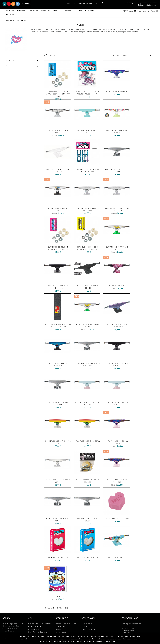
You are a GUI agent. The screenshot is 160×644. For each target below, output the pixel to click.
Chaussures (33, 11)
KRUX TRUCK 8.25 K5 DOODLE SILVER (58, 132)
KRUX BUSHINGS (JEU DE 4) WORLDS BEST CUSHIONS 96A (58, 248)
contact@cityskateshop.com (131, 624)
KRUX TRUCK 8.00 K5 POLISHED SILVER (117, 170)
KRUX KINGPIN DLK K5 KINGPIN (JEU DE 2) (88, 481)
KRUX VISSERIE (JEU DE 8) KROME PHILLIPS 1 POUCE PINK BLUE (88, 93)
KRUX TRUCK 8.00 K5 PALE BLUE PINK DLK (88, 403)
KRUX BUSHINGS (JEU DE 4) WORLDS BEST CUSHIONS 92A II (88, 248)
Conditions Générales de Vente (66, 624)
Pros (80, 11)
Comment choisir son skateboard (40, 624)
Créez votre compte (88, 629)
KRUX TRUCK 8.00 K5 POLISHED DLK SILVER (58, 403)
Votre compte (89, 618)
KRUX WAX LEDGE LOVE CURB (117, 519)
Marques (57, 11)
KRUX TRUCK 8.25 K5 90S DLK (117, 92)
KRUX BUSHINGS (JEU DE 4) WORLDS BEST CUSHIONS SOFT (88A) (58, 94)
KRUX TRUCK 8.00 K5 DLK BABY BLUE (88, 132)
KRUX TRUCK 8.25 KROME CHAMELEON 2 (117, 326)
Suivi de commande (88, 624)
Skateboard (9, 11)
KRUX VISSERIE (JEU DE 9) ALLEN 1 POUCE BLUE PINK (88, 170)
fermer (7, 639)
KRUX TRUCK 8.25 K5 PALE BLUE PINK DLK (117, 403)
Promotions (9, 14)
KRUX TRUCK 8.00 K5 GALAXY (117, 286)
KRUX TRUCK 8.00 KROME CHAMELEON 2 (58, 365)
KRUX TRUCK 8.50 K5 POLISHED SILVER (58, 520)
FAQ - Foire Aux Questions (38, 632)
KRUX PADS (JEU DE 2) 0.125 (88, 557)
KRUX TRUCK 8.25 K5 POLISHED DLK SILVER (88, 365)
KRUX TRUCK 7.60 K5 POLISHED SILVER (58, 481)
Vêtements (21, 11)
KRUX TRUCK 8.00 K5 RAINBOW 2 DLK (58, 442)
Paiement (58, 629)
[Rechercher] (80, 4)
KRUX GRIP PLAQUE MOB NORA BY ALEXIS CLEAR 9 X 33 (58, 326)
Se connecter (86, 626)
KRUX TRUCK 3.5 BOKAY (117, 557)
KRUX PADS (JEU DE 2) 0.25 (58, 557)
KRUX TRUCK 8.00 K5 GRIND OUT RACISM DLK (117, 209)
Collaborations (69, 11)
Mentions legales (61, 632)
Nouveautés (90, 11)
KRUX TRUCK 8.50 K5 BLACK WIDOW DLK (58, 287)
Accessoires (46, 11)
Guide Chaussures (35, 626)
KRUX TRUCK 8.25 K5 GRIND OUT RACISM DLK (88, 209)
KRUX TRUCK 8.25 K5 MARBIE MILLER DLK (117, 132)
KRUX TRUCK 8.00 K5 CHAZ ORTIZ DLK (58, 209)
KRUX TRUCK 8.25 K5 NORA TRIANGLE (117, 481)
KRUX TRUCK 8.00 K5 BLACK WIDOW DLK (88, 287)
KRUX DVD (58, 596)
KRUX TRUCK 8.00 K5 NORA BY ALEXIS (117, 248)
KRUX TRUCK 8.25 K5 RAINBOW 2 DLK (88, 442)
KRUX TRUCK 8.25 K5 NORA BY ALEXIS (88, 326)
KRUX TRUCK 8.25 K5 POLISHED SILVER (88, 520)
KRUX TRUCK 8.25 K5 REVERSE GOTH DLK (58, 170)
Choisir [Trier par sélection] (137, 56)
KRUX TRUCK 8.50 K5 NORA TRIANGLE (117, 442)
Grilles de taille (34, 629)
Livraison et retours (62, 626)
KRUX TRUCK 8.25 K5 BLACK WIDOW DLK (117, 365)
